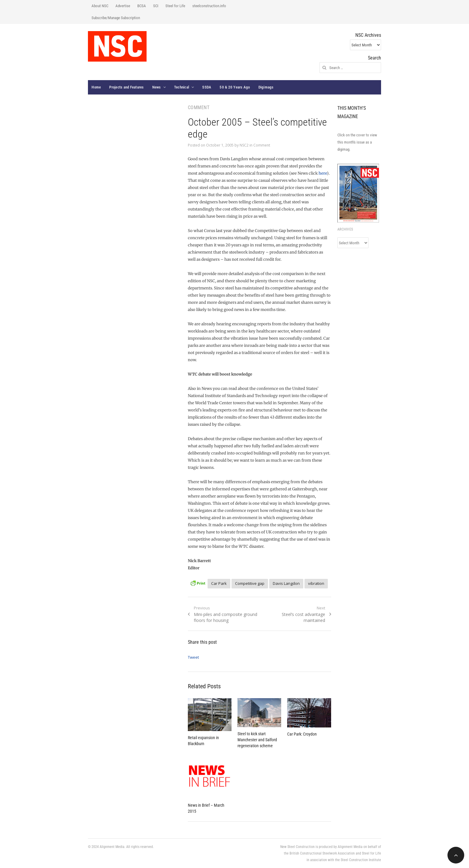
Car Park (219, 583)
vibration (316, 583)
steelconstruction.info (209, 6)
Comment (262, 145)
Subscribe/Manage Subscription (116, 18)
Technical (182, 87)
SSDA (207, 87)
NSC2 (244, 145)
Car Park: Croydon (302, 734)
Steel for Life (175, 6)
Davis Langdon (286, 583)
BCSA (142, 6)
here (323, 173)
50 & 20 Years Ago (235, 87)
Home (96, 87)
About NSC (100, 6)
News (157, 87)
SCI (156, 6)
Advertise (123, 6)
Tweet (193, 657)
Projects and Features (126, 87)
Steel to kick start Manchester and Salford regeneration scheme (257, 740)
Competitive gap (250, 583)
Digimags (266, 87)
